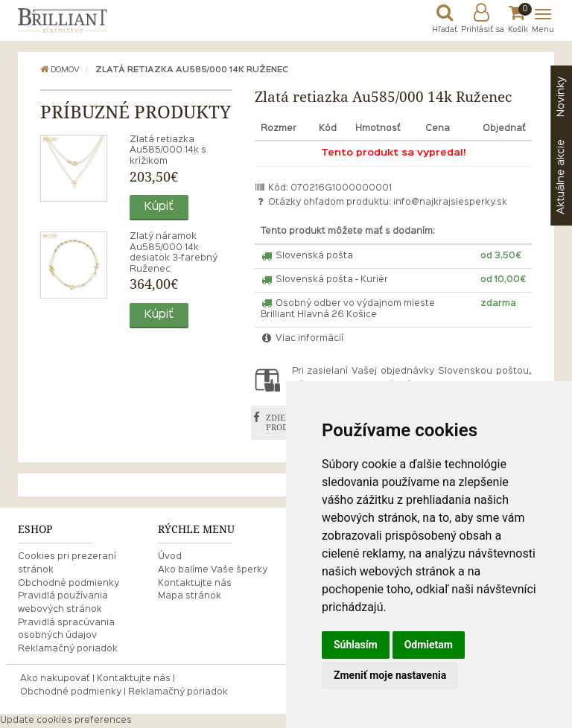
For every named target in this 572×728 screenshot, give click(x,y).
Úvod (170, 557)
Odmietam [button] (429, 645)
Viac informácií (302, 339)
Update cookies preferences (66, 721)
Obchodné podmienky (69, 584)
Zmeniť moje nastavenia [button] (390, 675)
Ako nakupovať (55, 679)
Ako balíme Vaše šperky (213, 570)
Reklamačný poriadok (68, 649)
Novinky (561, 97)
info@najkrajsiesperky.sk (450, 202)
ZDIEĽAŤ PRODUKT (286, 422)
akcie (561, 177)
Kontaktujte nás (195, 584)
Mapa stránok (190, 596)
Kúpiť (159, 207)
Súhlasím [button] (356, 645)
